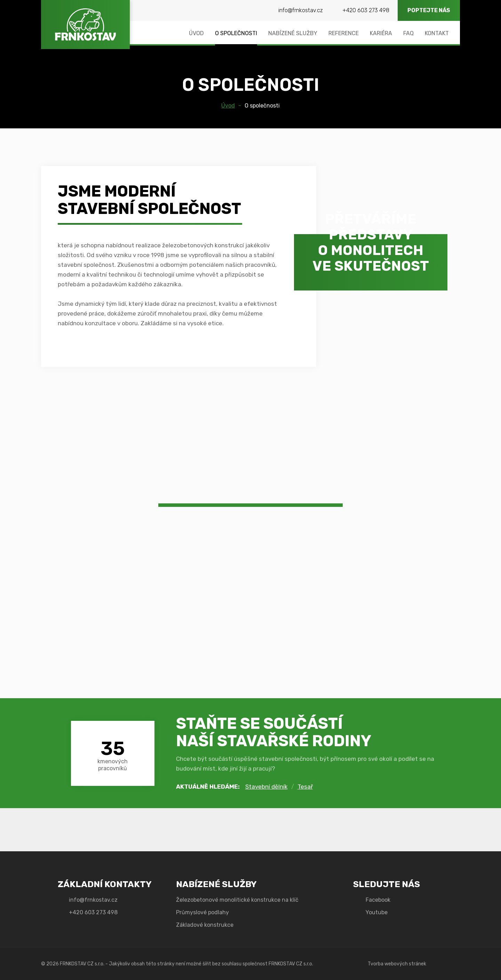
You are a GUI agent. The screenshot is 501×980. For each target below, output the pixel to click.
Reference (344, 33)
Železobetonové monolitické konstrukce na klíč (237, 900)
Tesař (305, 787)
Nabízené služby (293, 33)
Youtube (377, 912)
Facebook (378, 900)
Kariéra (381, 33)
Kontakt (437, 33)
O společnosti (236, 33)
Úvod (196, 33)
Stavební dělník (267, 787)
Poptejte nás (429, 10)
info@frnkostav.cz (301, 10)
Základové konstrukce (205, 925)
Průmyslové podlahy (202, 912)
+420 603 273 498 (366, 10)
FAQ (408, 33)
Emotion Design (445, 964)
